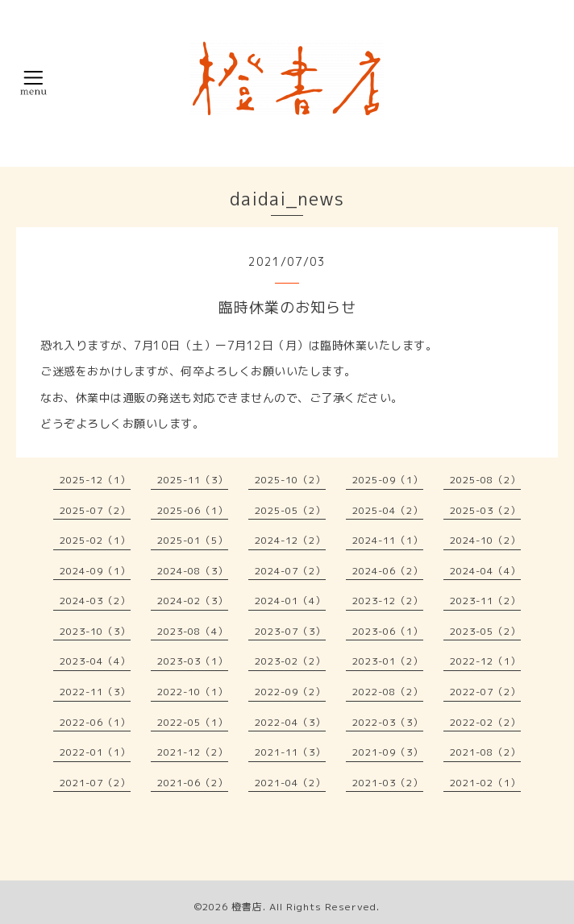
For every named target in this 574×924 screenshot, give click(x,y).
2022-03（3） (388, 722)
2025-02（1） (95, 540)
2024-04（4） (485, 571)
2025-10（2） (290, 480)
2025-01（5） (193, 540)
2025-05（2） (290, 510)
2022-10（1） (193, 692)
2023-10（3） (95, 631)
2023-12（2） (388, 601)
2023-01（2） (388, 661)
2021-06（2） (193, 783)
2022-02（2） (485, 722)
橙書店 (247, 907)
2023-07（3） (290, 631)
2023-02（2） (290, 661)
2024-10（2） (485, 540)
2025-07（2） (95, 510)
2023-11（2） (485, 601)
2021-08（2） (485, 752)
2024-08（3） (193, 571)
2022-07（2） (485, 692)
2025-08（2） (485, 480)
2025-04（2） (388, 510)
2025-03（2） (485, 510)
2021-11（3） (290, 752)
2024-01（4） (290, 601)
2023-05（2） (485, 631)
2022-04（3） (290, 722)
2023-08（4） (193, 631)
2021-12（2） (193, 752)
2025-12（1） (95, 480)
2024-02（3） (193, 601)
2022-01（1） (95, 752)
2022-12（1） (485, 661)
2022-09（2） (290, 692)
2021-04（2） (290, 783)
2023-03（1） (193, 661)
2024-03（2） (95, 601)
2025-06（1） (193, 510)
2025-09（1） (388, 480)
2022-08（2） (388, 692)
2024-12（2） (290, 540)
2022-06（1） (95, 722)
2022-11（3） (95, 692)
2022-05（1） (193, 722)
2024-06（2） (388, 571)
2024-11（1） (388, 540)
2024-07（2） (290, 571)
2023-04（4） (95, 661)
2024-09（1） (95, 571)
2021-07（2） (95, 783)
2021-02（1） (485, 783)
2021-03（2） (388, 783)
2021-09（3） (388, 752)
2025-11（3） (193, 480)
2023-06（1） (388, 631)
